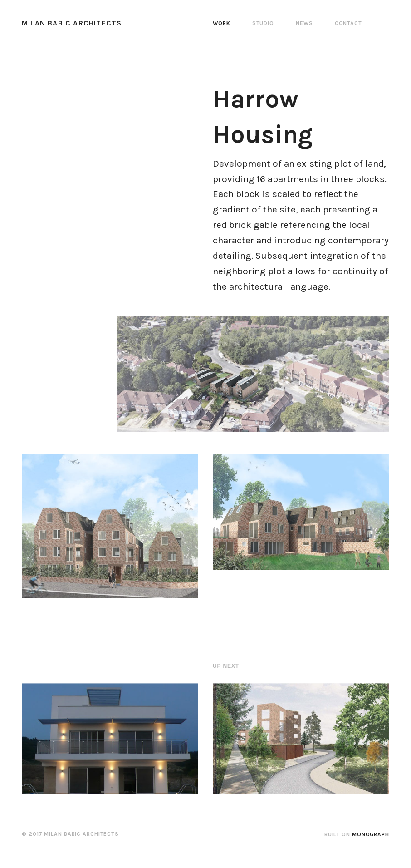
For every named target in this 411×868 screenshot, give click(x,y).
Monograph (371, 834)
